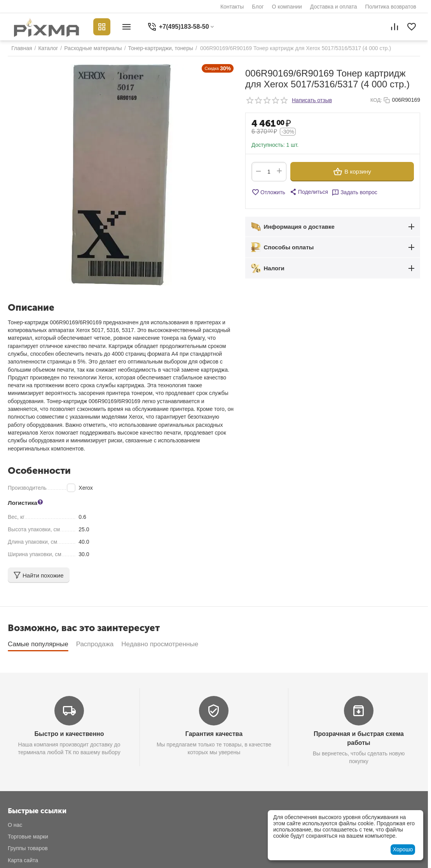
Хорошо (403, 849)
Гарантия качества (214, 734)
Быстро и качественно (69, 734)
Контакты (232, 7)
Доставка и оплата (334, 7)
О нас (15, 825)
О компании (287, 7)
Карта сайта (23, 860)
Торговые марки (28, 837)
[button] (309, 192)
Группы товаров (28, 848)
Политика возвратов (391, 7)
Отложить (268, 192)
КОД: (376, 100)
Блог (258, 7)
